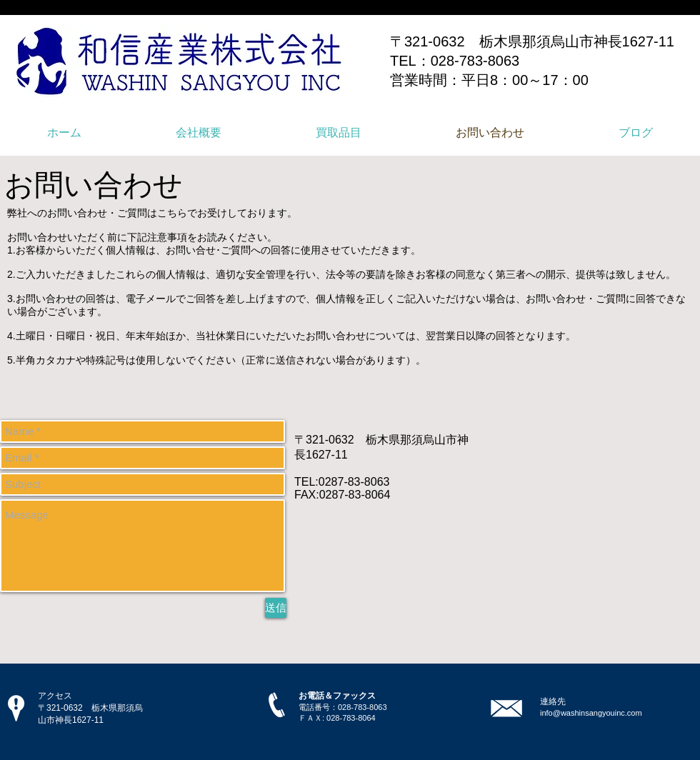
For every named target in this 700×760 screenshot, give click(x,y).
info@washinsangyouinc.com (591, 713)
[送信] (276, 608)
